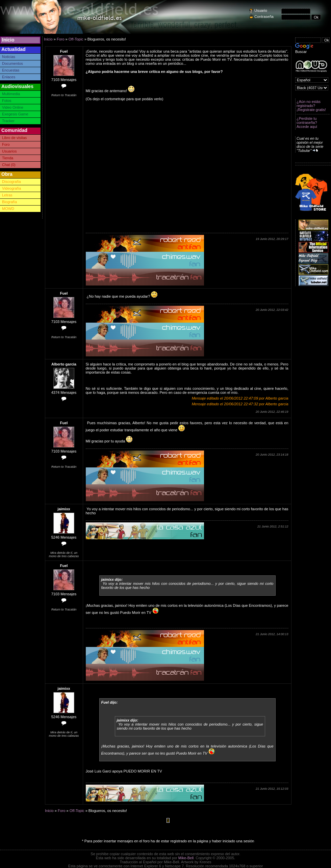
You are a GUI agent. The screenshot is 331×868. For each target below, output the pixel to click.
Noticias (9, 57)
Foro (6, 144)
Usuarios (9, 151)
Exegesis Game (15, 114)
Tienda (8, 158)
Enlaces (9, 77)
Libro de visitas (14, 138)
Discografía (11, 182)
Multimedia (11, 94)
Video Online (13, 107)
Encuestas (11, 70)
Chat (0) (9, 165)
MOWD (8, 209)
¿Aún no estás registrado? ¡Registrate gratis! (311, 106)
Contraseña (264, 17)
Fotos (7, 101)
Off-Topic (76, 39)
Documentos (12, 63)
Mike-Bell (186, 858)
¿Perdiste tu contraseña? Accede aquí (307, 123)
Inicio (8, 40)
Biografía (9, 202)
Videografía (11, 188)
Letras (7, 195)
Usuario (261, 10)
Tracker (8, 121)
